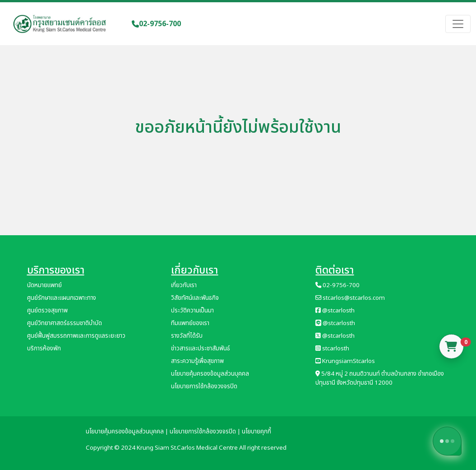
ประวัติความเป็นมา (192, 311)
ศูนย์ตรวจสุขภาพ (47, 311)
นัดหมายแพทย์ (44, 285)
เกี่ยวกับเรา (184, 285)
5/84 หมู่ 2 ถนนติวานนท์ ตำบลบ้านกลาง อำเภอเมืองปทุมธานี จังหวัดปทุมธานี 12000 (380, 378)
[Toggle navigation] (458, 24)
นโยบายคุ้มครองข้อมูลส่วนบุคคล (210, 374)
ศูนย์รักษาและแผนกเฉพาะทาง (62, 298)
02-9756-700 (156, 24)
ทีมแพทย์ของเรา (190, 323)
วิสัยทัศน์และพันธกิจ (195, 298)
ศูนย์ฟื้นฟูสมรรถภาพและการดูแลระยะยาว (76, 336)
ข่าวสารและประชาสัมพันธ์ (201, 349)
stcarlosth (332, 349)
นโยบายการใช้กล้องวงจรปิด (204, 386)
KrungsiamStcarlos (345, 361)
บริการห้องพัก (44, 349)
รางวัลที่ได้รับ (187, 336)
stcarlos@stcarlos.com (350, 298)
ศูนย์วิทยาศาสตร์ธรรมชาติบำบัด (65, 323)
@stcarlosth (335, 311)
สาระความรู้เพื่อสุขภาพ (197, 361)
